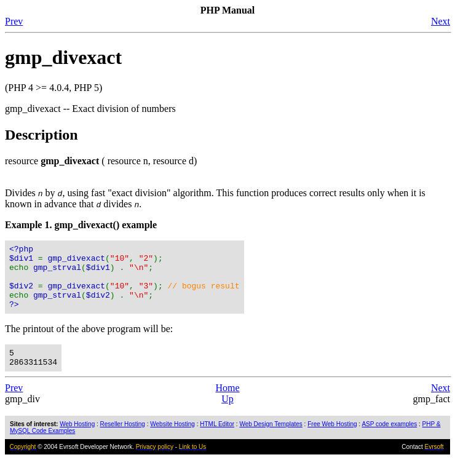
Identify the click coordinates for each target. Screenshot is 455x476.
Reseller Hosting (123, 441)
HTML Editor (217, 441)
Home (227, 404)
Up (228, 415)
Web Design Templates (271, 441)
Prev (14, 21)
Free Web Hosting (332, 441)
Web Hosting (77, 441)
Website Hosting (172, 441)
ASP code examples (389, 441)
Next (441, 21)
